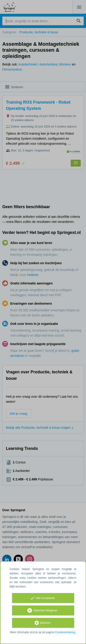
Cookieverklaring (65, 632)
